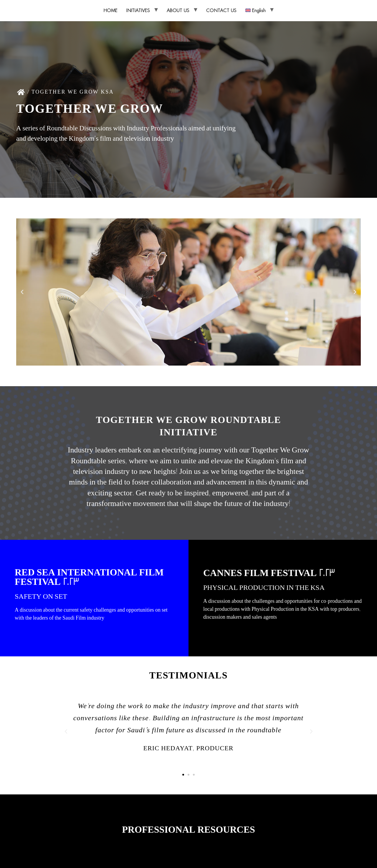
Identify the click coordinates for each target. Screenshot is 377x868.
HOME (110, 10)
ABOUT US (178, 10)
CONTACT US (221, 10)
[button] (22, 292)
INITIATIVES (138, 10)
